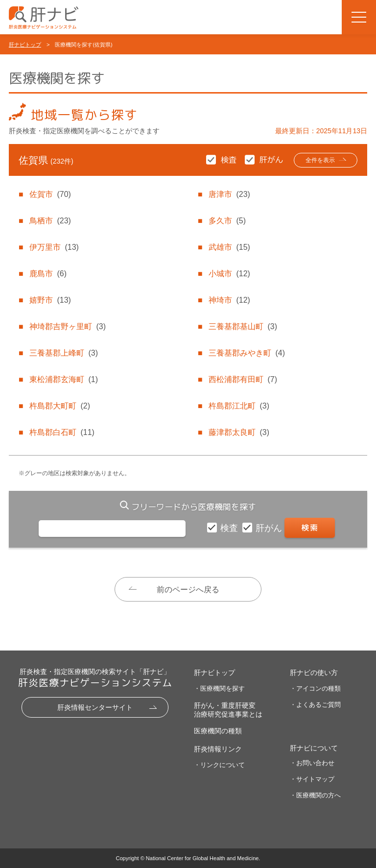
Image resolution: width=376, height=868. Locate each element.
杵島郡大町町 (60, 406)
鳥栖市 (50, 221)
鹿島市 (48, 274)
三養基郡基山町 (243, 326)
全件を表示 (320, 160)
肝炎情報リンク (218, 749)
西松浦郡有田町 (243, 379)
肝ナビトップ (25, 45)
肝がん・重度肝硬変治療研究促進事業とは (228, 710)
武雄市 (229, 247)
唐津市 (229, 194)
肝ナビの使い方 (314, 673)
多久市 (227, 221)
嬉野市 (50, 300)
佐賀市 (50, 194)
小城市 (229, 274)
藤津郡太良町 (239, 432)
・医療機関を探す (219, 688)
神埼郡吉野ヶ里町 (68, 326)
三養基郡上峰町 (64, 353)
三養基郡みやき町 (247, 353)
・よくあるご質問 (315, 705)
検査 (230, 528)
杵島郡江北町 (239, 406)
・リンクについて (219, 765)
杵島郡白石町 (62, 432)
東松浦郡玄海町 (64, 379)
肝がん (270, 528)
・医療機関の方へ (315, 795)
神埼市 (229, 300)
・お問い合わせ (312, 763)
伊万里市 (54, 247)
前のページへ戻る (188, 590)
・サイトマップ (312, 779)
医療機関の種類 (218, 731)
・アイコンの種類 (315, 688)
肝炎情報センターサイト (95, 707)
